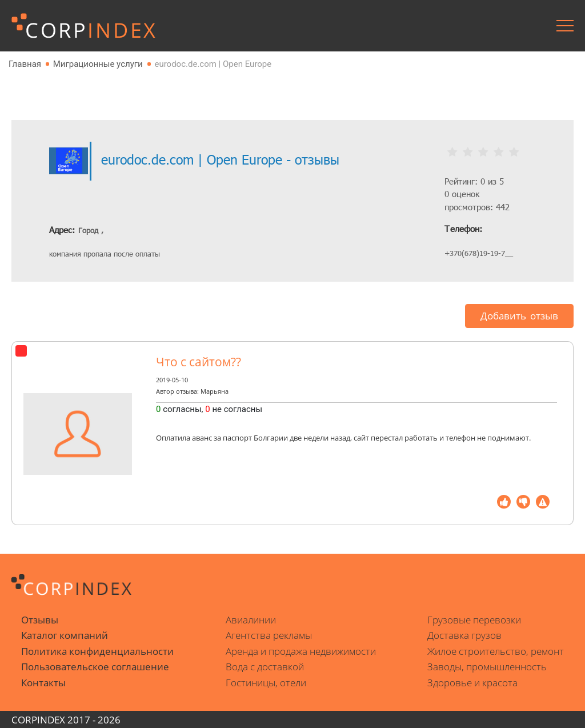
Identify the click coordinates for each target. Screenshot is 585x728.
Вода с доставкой (265, 667)
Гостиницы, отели (266, 683)
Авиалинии (251, 620)
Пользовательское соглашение (95, 667)
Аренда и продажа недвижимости (301, 651)
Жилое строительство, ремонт (496, 651)
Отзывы (40, 620)
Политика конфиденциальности (97, 651)
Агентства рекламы (269, 635)
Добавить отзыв (519, 316)
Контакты (43, 683)
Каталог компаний (65, 635)
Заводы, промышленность (487, 667)
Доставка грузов (464, 635)
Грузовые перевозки (474, 620)
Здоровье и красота (472, 683)
